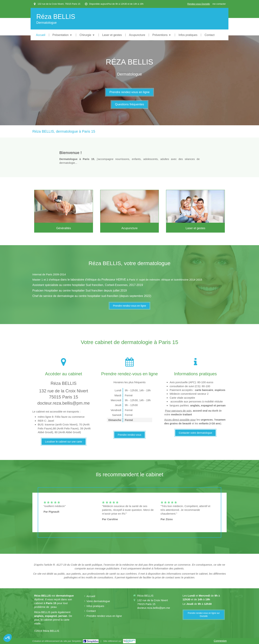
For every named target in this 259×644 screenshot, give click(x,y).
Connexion (220, 641)
